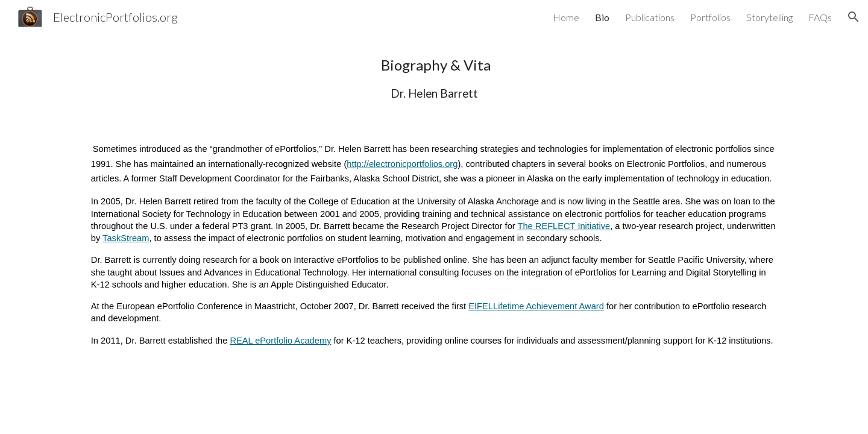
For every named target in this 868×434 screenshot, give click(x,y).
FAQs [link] (820, 17)
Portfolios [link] (710, 17)
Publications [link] (650, 17)
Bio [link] (602, 17)
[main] (434, 78)
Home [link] (566, 17)
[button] (854, 17)
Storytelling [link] (769, 17)
